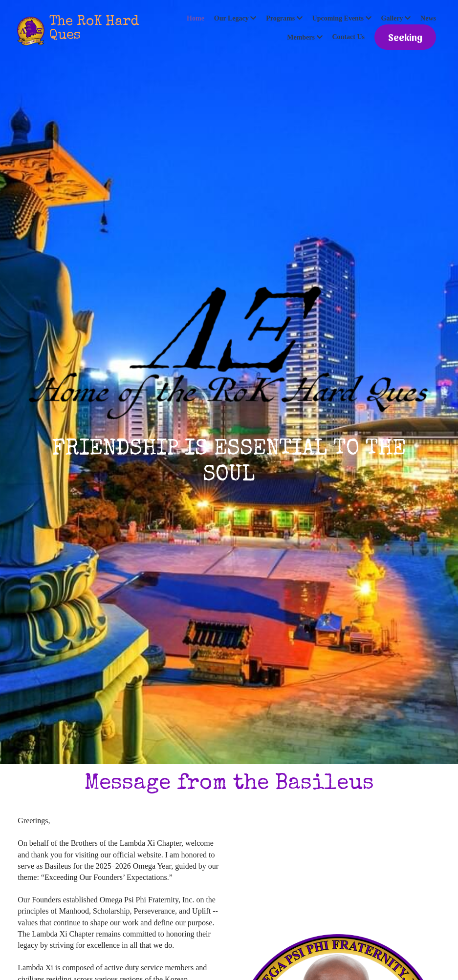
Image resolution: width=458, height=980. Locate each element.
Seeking (405, 37)
